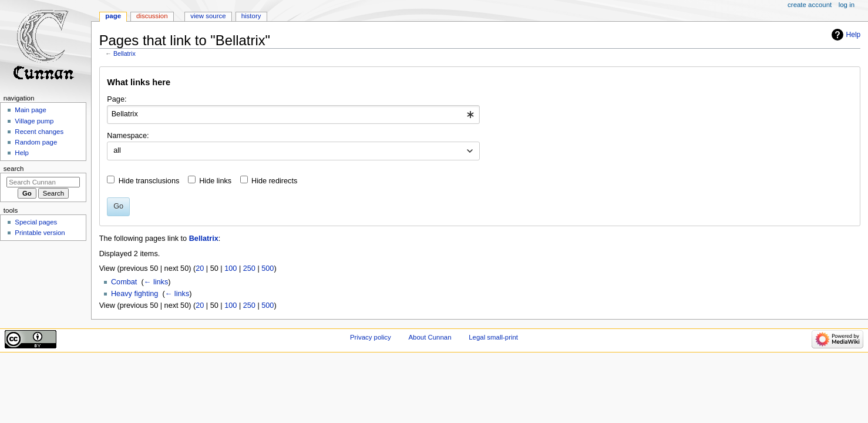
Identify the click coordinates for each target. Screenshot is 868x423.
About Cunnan (430, 337)
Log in (847, 5)
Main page (31, 110)
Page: (117, 99)
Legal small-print (493, 337)
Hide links (215, 181)
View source (208, 16)
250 (249, 268)
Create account (810, 5)
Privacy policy (371, 337)
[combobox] (293, 115)
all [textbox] (117, 150)
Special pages (36, 222)
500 (268, 268)
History (251, 16)
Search (14, 169)
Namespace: (128, 136)
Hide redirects (274, 181)
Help (854, 35)
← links (156, 282)
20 (200, 268)
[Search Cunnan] (43, 182)
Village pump (34, 121)
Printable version (40, 233)
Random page (36, 142)
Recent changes (39, 132)
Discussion (152, 16)
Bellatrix (125, 53)
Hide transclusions (149, 181)
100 (231, 268)
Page (113, 16)
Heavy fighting (134, 294)
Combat (124, 282)
